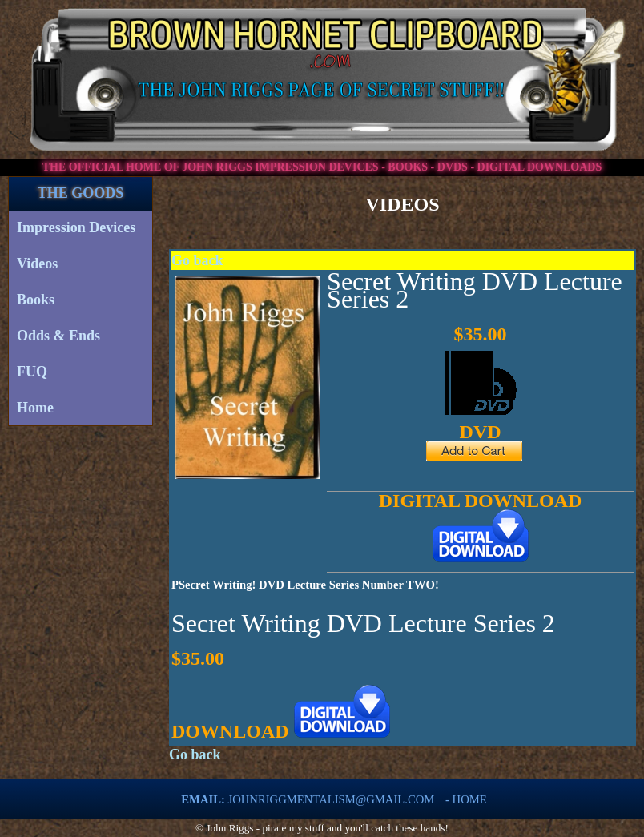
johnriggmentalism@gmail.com (332, 799)
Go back (197, 260)
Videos (37, 264)
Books (36, 300)
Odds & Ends (58, 336)
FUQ (32, 372)
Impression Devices (76, 227)
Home (35, 408)
